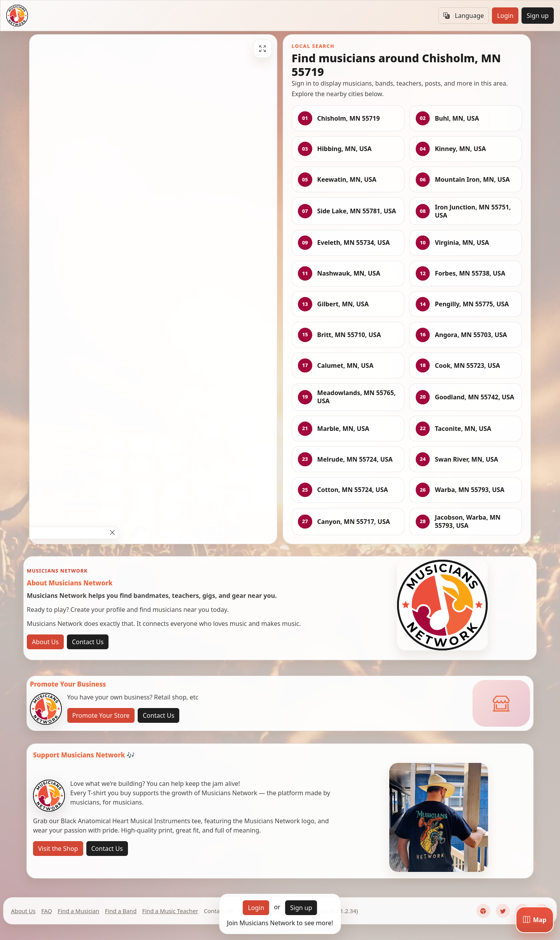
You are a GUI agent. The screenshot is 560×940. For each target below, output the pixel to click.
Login (505, 16)
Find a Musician (78, 911)
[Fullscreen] (262, 49)
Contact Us (88, 642)
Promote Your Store (101, 715)
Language (464, 16)
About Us (45, 642)
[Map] (535, 920)
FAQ (47, 911)
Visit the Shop (58, 849)
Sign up (538, 16)
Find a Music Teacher (170, 911)
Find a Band (121, 911)
